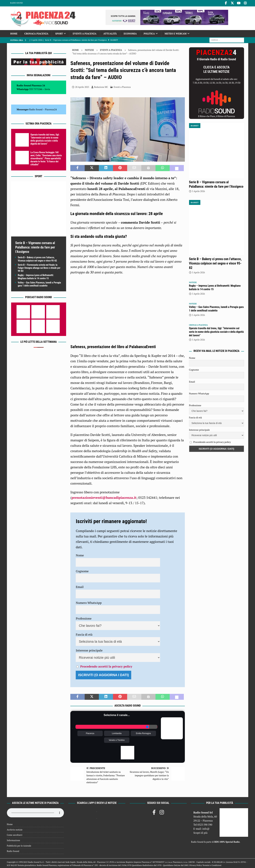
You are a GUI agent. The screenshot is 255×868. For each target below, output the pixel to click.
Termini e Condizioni (212, 865)
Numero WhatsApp (89, 602)
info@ (206, 828)
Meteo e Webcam (176, 33)
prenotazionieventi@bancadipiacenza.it (104, 497)
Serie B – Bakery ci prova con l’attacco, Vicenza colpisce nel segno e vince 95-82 (215, 263)
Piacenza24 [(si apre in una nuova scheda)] (51, 109)
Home (14, 33)
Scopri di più (201, 832)
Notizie (89, 49)
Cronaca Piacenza (36, 33)
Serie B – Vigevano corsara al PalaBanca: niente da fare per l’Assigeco (35, 247)
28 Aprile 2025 (82, 86)
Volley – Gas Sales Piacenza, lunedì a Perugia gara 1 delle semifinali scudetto (216, 308)
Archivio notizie (15, 829)
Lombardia (117, 733)
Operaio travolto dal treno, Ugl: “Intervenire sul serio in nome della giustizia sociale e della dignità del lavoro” (216, 331)
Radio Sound (17, 3)
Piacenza (90, 733)
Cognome (82, 571)
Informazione (13, 840)
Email (80, 586)
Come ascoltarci (15, 835)
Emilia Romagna (143, 733)
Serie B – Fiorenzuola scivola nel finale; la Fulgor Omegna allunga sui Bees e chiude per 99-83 (39, 267)
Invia (47, 89)
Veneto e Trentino (117, 740)
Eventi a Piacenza (85, 33)
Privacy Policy (196, 865)
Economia (130, 33)
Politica (149, 33)
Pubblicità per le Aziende (19, 845)
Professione (84, 618)
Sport (59, 33)
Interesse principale (89, 650)
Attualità (110, 33)
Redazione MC (101, 86)
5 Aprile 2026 (199, 191)
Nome (80, 555)
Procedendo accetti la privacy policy (106, 666)
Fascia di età (84, 634)
